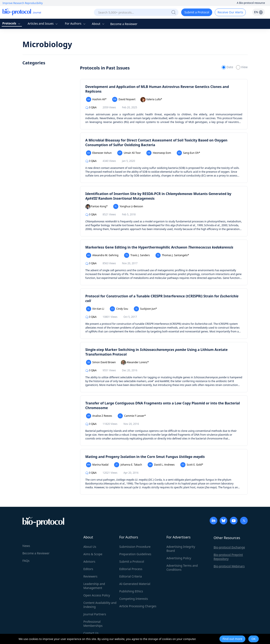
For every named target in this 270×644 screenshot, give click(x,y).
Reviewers (90, 576)
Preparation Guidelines (135, 554)
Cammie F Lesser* (132, 416)
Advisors (89, 561)
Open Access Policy (97, 595)
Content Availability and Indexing (100, 605)
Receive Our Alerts (230, 12)
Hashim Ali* (96, 99)
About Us (90, 547)
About (98, 24)
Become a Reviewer (124, 24)
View (242, 67)
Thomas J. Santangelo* (172, 255)
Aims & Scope (93, 554)
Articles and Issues (43, 23)
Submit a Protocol (197, 12)
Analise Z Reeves (99, 416)
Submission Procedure (135, 547)
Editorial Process (131, 569)
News (26, 546)
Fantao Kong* (97, 207)
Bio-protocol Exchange (229, 547)
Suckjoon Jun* (145, 309)
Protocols (12, 23)
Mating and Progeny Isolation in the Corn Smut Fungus (145, 457)
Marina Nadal (97, 465)
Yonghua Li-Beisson (128, 206)
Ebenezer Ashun (99, 153)
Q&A (91, 107)
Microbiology (47, 44)
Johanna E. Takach (128, 465)
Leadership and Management (94, 586)
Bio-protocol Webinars (229, 566)
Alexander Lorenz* (135, 363)
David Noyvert (124, 99)
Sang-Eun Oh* (188, 153)
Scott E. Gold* (192, 465)
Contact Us (91, 633)
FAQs (26, 561)
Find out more (233, 639)
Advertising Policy (179, 558)
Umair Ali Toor (129, 153)
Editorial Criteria (131, 576)
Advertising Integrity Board (181, 549)
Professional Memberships (93, 624)
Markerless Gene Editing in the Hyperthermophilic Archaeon (159, 247)
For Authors (76, 23)
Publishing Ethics (131, 591)
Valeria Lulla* (151, 100)
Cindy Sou (119, 309)
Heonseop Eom (159, 153)
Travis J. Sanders (137, 255)
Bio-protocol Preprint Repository (228, 557)
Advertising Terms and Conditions (182, 568)
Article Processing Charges (138, 606)
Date (228, 67)
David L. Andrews (161, 465)
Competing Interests (134, 599)
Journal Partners (95, 614)
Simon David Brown (101, 362)
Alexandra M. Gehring (102, 255)
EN (259, 12)
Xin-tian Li (95, 309)
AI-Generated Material (135, 584)
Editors (88, 569)
